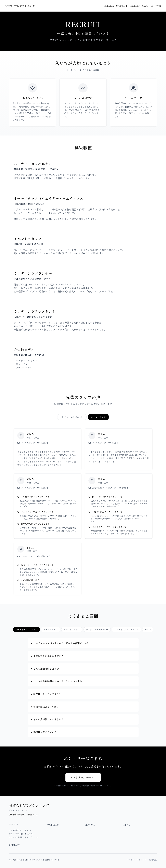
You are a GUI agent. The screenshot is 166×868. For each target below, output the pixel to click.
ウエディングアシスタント (126, 629)
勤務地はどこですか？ (45, 734)
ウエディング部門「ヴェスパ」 (21, 834)
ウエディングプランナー (97, 629)
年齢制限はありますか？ (46, 708)
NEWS (145, 6)
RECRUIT (135, 6)
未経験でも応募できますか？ (48, 657)
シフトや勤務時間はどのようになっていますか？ (59, 683)
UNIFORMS (122, 6)
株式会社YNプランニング (20, 6)
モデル (148, 629)
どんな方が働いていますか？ (48, 721)
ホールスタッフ (98, 417)
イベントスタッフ (72, 629)
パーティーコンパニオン (72, 417)
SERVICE (109, 6)
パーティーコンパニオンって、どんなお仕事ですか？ (61, 645)
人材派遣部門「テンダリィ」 (20, 830)
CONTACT (156, 6)
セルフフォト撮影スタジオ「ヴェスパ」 (25, 837)
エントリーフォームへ (83, 779)
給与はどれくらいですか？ (47, 696)
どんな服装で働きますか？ (47, 670)
